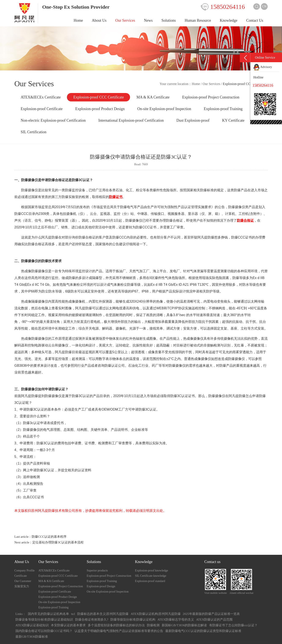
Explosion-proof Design (101, 586)
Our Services (125, 20)
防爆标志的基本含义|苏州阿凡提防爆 (103, 614)
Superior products (97, 571)
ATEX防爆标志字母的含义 (176, 620)
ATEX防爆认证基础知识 (32, 625)
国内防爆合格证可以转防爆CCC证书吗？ (44, 631)
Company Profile (24, 571)
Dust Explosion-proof (193, 120)
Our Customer (23, 581)
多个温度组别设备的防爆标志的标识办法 (116, 625)
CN (264, 6)
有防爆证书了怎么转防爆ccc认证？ (233, 625)
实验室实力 (22, 586)
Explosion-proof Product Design (100, 109)
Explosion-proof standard (150, 581)
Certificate (21, 576)
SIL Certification (34, 132)
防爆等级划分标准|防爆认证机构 (133, 620)
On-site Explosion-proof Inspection (164, 109)
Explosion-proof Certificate (42, 109)
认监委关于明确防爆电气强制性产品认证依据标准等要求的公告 (119, 631)
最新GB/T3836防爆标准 (32, 637)
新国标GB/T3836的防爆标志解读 (184, 625)
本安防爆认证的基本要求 (68, 625)
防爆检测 (153, 625)
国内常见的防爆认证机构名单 (48, 614)
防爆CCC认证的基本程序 (49, 537)
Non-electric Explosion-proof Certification (53, 120)
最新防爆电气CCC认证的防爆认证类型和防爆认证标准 (203, 631)
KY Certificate (233, 120)
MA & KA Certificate (153, 97)
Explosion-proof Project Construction (211, 97)
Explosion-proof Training (223, 109)
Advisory (263, 67)
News (148, 20)
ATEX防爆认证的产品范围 (214, 620)
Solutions (169, 20)
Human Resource (198, 20)
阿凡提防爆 (63, 352)
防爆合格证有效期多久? (92, 620)
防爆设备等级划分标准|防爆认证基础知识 (44, 620)
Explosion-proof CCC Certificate (98, 97)
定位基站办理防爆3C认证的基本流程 (58, 542)
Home (78, 20)
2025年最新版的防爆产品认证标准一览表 (211, 614)
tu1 (73, 614)
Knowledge (229, 20)
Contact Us (255, 20)
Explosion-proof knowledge (152, 571)
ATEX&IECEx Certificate (41, 97)
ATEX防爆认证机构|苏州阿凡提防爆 (156, 614)
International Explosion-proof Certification (131, 120)
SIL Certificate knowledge (151, 576)
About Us (99, 20)
